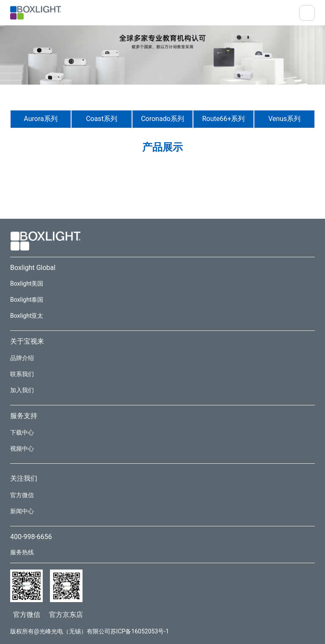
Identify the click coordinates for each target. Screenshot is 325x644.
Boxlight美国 (27, 283)
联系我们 (22, 374)
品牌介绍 (22, 358)
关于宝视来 (27, 341)
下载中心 (22, 432)
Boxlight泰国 (27, 300)
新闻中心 (22, 511)
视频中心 (22, 449)
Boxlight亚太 (27, 316)
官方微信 (22, 495)
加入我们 (22, 390)
